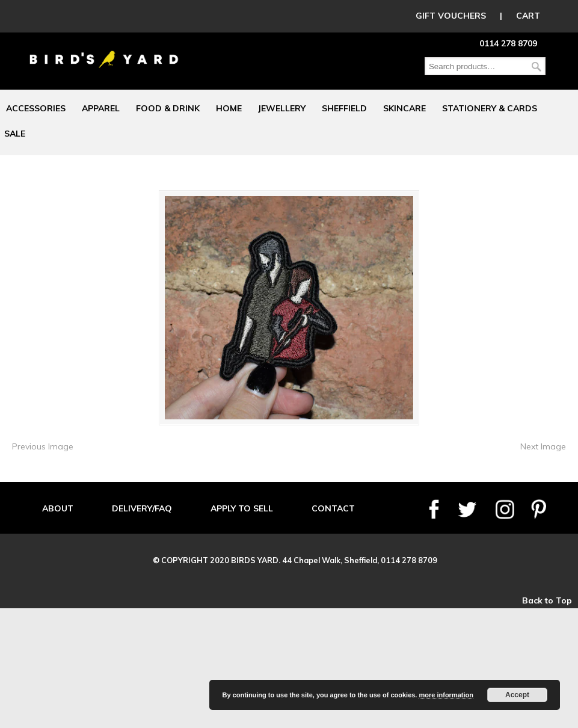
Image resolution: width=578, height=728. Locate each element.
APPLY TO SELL (242, 508)
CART (528, 16)
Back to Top (547, 600)
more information (446, 695)
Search (536, 66)
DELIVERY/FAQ (142, 508)
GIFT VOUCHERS (451, 16)
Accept (517, 695)
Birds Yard (104, 51)
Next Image (543, 446)
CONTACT (333, 508)
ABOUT (58, 508)
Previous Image (43, 446)
